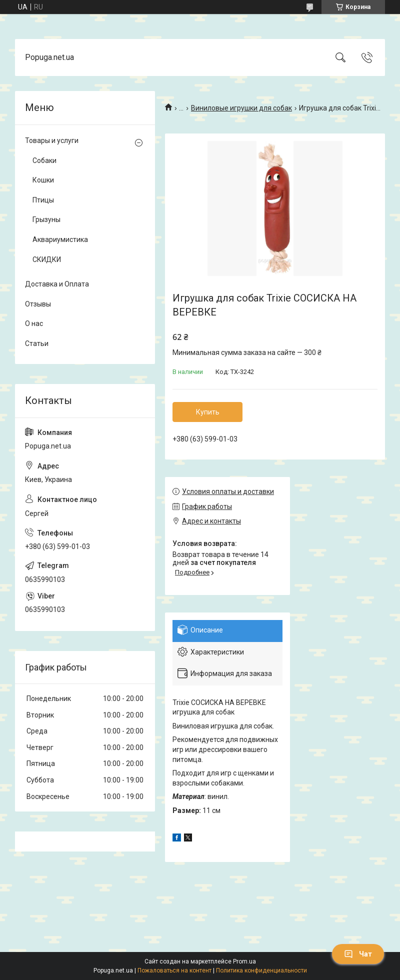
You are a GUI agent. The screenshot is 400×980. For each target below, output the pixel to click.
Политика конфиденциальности (261, 970)
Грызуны (46, 219)
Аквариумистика (60, 239)
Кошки (43, 180)
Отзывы (38, 304)
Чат (358, 954)
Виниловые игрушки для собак (241, 108)
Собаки (44, 160)
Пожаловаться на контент (174, 970)
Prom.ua (244, 961)
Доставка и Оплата (57, 284)
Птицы (43, 200)
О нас (34, 323)
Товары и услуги (52, 140)
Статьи (37, 343)
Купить (208, 412)
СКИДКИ (47, 259)
